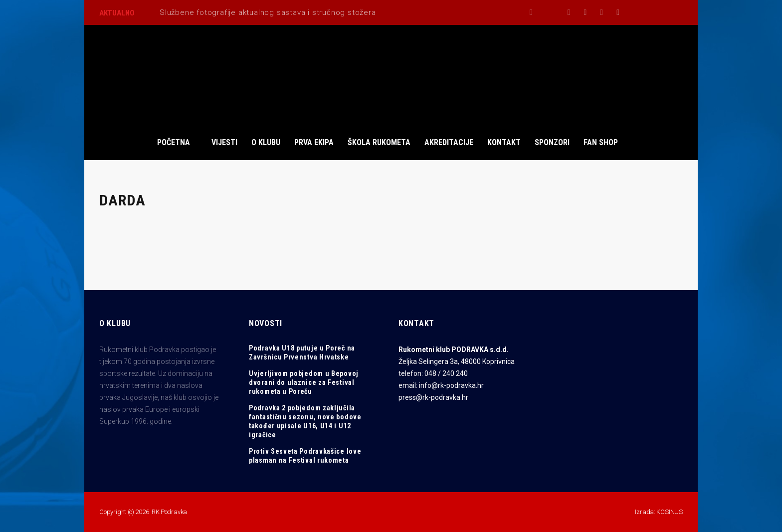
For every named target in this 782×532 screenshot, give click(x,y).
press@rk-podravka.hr (433, 397)
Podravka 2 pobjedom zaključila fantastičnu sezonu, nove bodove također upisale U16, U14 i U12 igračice (305, 421)
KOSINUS (670, 512)
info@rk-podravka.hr (451, 385)
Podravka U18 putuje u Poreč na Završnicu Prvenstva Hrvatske (302, 353)
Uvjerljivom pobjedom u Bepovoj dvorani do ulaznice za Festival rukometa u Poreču (304, 382)
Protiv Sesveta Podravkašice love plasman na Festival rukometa (305, 456)
